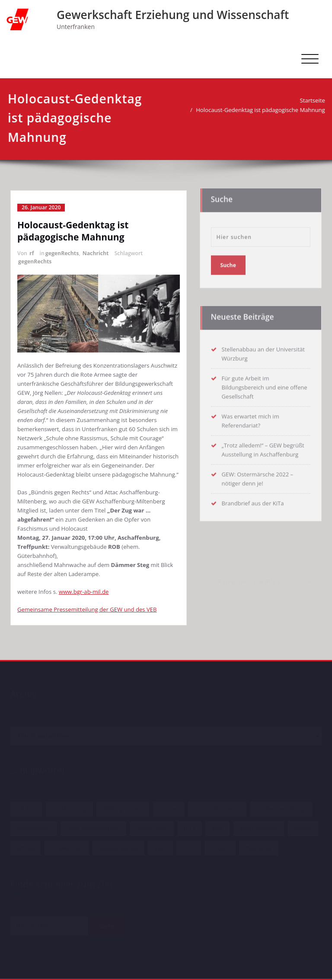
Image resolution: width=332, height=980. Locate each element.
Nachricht (96, 253)
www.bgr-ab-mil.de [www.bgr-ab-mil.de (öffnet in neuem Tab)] (84, 592)
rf (32, 253)
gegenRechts (62, 253)
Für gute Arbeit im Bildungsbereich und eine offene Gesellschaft (265, 385)
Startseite (310, 100)
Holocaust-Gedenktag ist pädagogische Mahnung (258, 110)
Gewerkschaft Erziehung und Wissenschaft (173, 15)
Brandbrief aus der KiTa (253, 501)
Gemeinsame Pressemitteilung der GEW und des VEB (87, 609)
